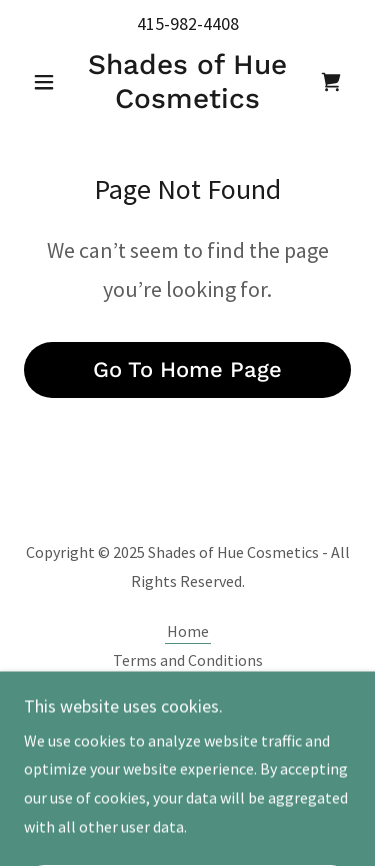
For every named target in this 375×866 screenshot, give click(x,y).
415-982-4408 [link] (188, 23)
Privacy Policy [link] (188, 689)
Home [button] (188, 631)
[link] (187, 81)
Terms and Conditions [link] (188, 660)
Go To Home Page (187, 369)
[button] (48, 82)
